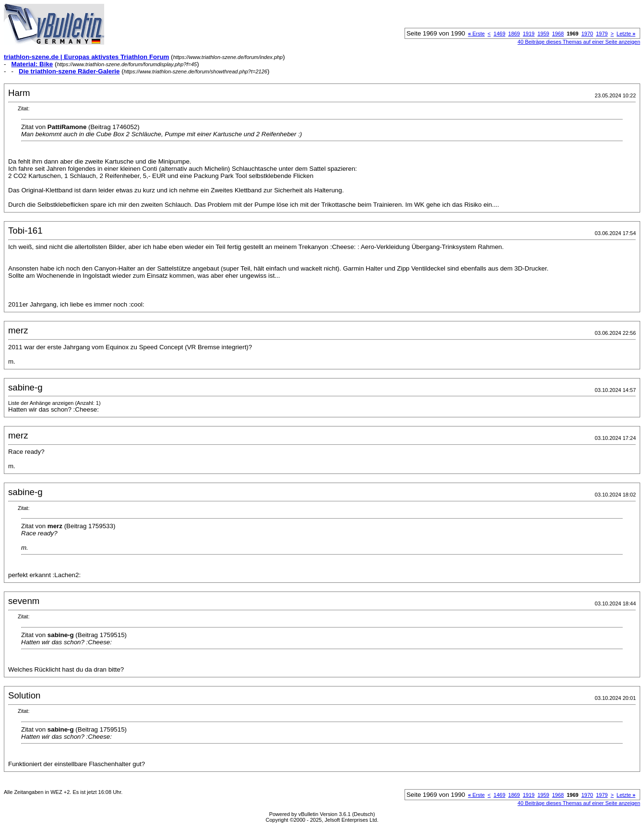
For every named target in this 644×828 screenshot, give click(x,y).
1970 (587, 34)
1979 (602, 34)
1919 (529, 34)
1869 (514, 34)
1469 (500, 34)
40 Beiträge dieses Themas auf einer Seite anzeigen (579, 42)
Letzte (626, 34)
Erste (476, 34)
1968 (558, 34)
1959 (543, 34)
